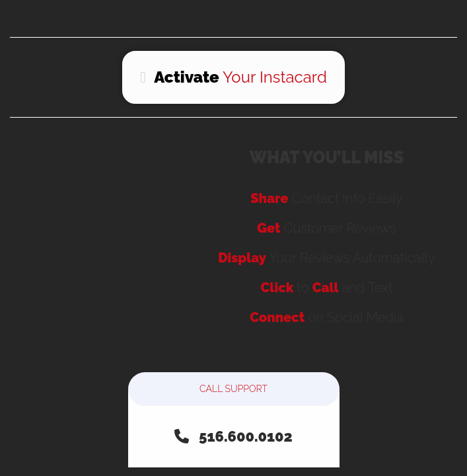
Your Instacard (234, 77)
